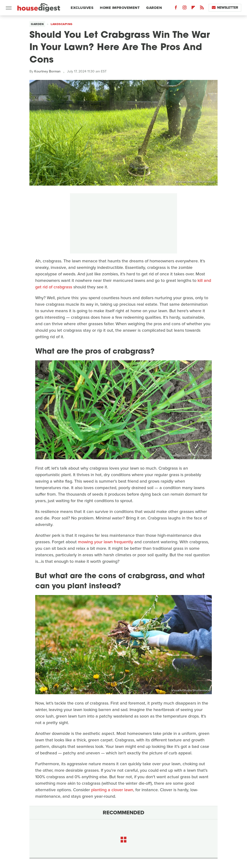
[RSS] (202, 9)
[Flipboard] (193, 9)
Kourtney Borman (47, 71)
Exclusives (82, 8)
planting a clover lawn (112, 790)
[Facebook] (176, 9)
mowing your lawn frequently (106, 542)
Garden (154, 8)
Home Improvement (120, 8)
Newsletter (225, 8)
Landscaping (62, 24)
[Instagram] (185, 9)
